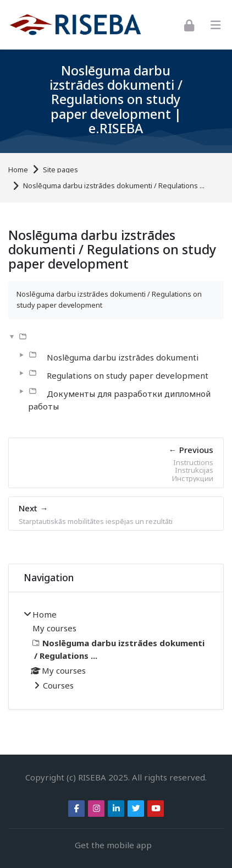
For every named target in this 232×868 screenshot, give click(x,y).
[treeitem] (116, 651)
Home (18, 170)
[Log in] (189, 24)
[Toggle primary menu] (216, 25)
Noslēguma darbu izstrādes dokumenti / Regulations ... (114, 186)
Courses (58, 685)
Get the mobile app (113, 845)
